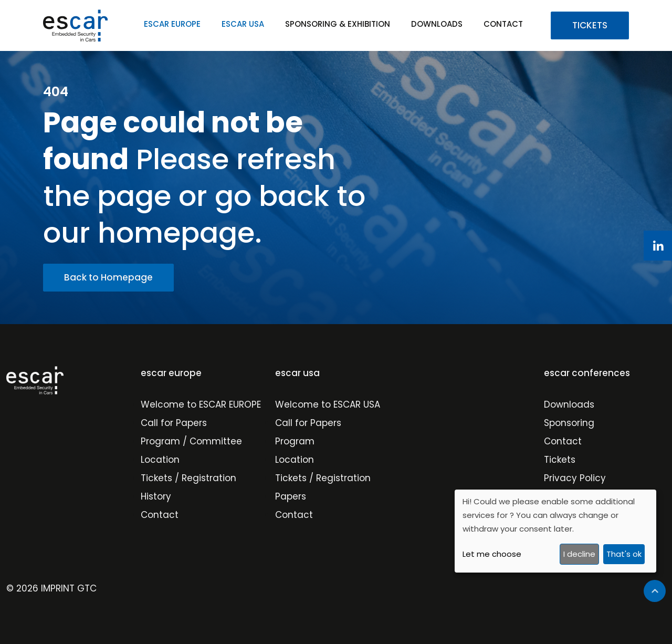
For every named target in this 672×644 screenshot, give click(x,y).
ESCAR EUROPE (172, 24)
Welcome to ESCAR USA (328, 404)
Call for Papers (174, 423)
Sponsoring (569, 423)
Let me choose (492, 554)
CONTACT (503, 24)
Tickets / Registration (188, 478)
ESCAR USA (243, 24)
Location (160, 460)
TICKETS (590, 25)
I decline (579, 554)
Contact (160, 515)
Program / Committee (191, 441)
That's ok (624, 554)
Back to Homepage (108, 277)
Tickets (560, 460)
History (156, 496)
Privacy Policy (575, 478)
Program (295, 441)
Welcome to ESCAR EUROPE (201, 404)
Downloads (569, 404)
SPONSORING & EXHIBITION (338, 24)
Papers (291, 496)
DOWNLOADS (437, 24)
